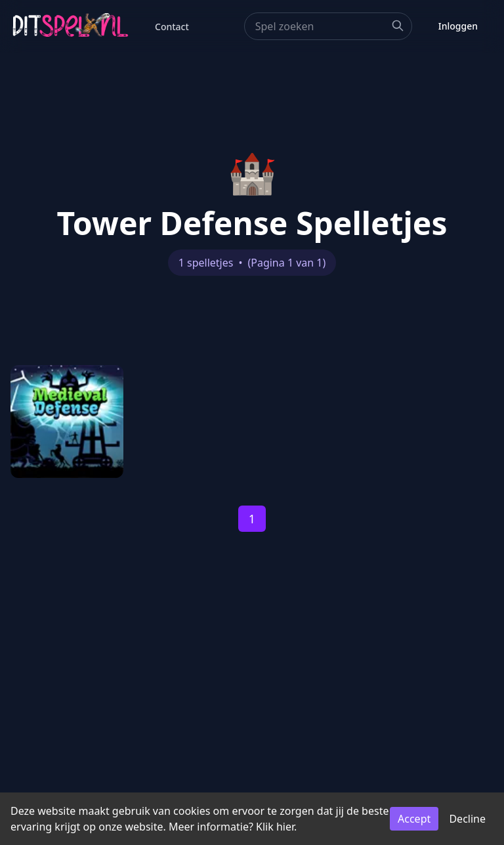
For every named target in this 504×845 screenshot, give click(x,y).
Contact (172, 27)
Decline (467, 819)
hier (285, 827)
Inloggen (458, 26)
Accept (414, 819)
